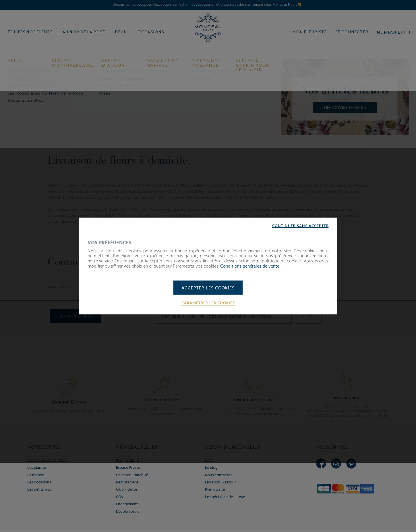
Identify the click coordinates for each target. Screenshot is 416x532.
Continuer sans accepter (300, 226)
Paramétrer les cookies (208, 304)
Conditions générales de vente (250, 266)
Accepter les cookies (208, 288)
